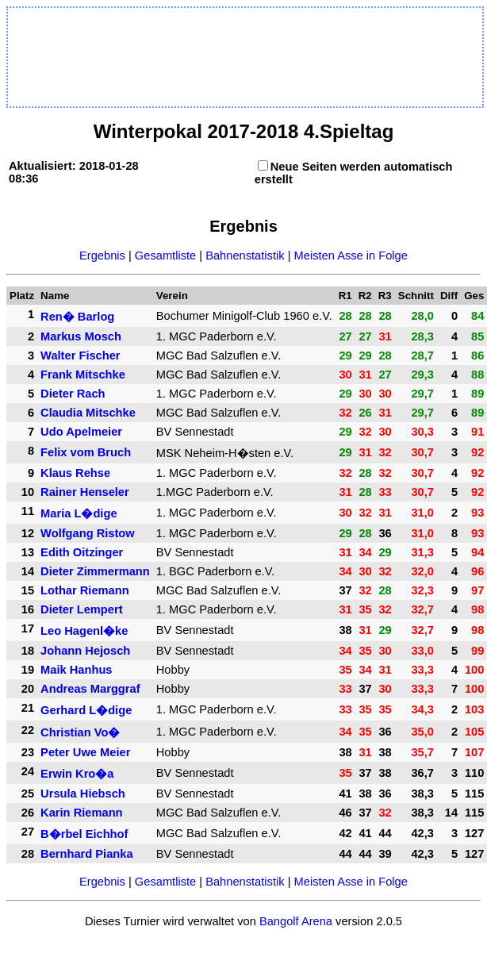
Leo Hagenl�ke (84, 631)
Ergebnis (102, 256)
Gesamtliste (165, 256)
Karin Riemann (81, 813)
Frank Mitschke (83, 375)
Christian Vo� (80, 732)
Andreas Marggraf (90, 689)
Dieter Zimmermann (95, 571)
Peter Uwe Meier (85, 752)
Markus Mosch (81, 336)
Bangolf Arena (296, 921)
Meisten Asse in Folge (351, 256)
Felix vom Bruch (86, 452)
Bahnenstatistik (245, 256)
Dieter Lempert (81, 609)
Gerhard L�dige (86, 710)
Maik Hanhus (76, 670)
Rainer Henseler (85, 492)
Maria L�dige (79, 513)
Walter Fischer (80, 355)
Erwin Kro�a (77, 774)
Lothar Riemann (85, 590)
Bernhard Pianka (86, 854)
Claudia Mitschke (88, 413)
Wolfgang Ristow (88, 533)
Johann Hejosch (85, 651)
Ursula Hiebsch (83, 794)
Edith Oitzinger (82, 552)
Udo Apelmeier (81, 432)
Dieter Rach (73, 394)
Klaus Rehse (75, 473)
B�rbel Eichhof (84, 834)
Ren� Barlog (77, 317)
